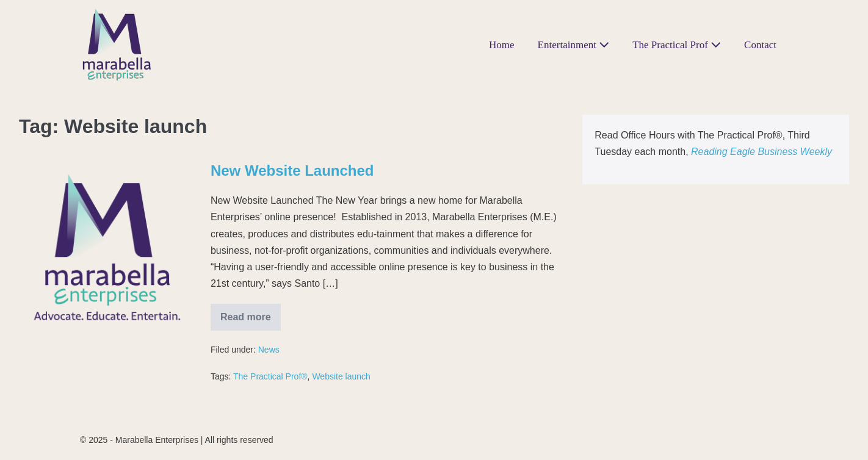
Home (502, 45)
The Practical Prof (677, 45)
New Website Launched (292, 171)
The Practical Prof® (270, 376)
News (269, 350)
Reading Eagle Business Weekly (761, 152)
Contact (760, 45)
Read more (251, 313)
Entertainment (574, 45)
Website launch (341, 376)
